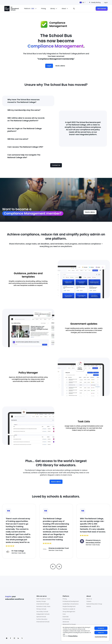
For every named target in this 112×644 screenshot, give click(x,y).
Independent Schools (43, 614)
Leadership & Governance (71, 604)
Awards (89, 606)
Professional (66, 619)
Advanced (66, 622)
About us (89, 599)
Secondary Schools (42, 612)
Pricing (65, 599)
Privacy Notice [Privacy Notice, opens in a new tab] (73, 636)
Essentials (66, 617)
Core (64, 614)
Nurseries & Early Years (43, 606)
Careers (89, 601)
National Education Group (94, 604)
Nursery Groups (41, 601)
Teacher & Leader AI (69, 609)
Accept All (101, 628)
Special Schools (41, 617)
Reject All (101, 633)
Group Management (69, 612)
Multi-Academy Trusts (43, 599)
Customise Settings (101, 637)
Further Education (42, 619)
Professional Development (71, 601)
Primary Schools (41, 609)
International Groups (43, 604)
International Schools (43, 622)
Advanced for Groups (69, 624)
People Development (69, 606)
